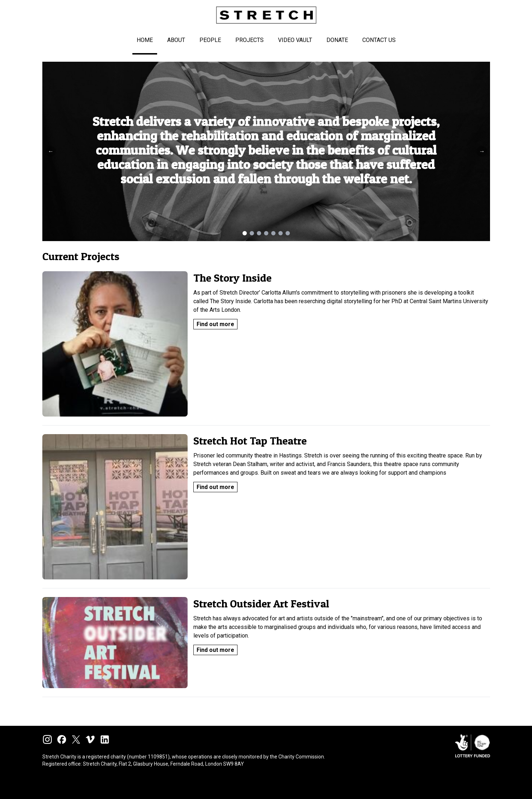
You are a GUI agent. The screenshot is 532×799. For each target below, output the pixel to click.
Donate (337, 40)
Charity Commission (301, 757)
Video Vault (295, 40)
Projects (249, 40)
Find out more (215, 324)
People (210, 40)
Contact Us (379, 40)
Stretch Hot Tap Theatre (250, 441)
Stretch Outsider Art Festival (261, 603)
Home (145, 40)
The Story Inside (232, 278)
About (176, 40)
